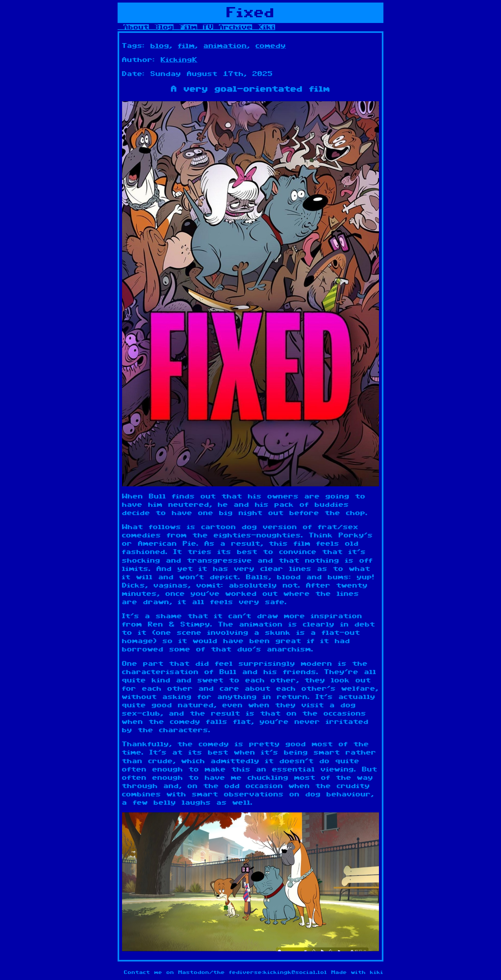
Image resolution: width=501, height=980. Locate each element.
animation (225, 46)
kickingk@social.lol (295, 972)
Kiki (266, 27)
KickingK (179, 60)
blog (160, 46)
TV (208, 27)
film (186, 46)
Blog (164, 27)
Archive (235, 27)
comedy (271, 46)
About (136, 27)
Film (188, 27)
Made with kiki (357, 972)
